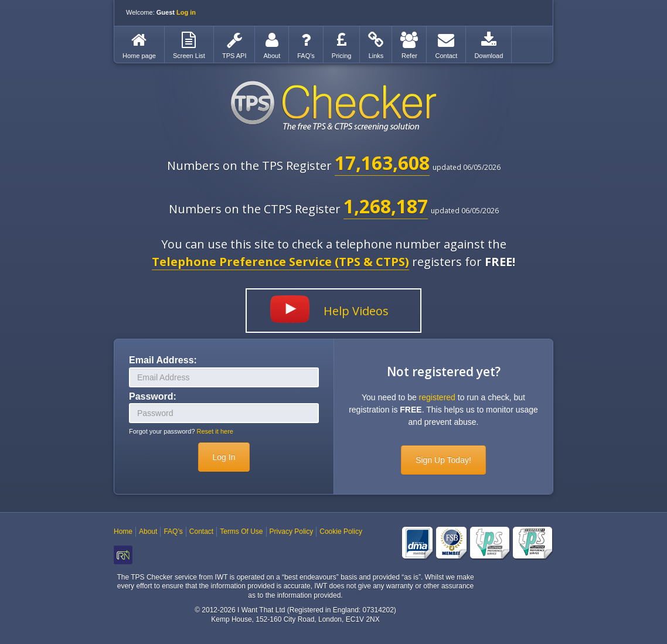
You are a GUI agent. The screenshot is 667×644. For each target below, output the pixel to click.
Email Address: (163, 360)
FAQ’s (173, 531)
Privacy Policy (292, 531)
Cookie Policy (341, 531)
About (148, 531)
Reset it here (215, 431)
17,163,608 (382, 163)
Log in (186, 12)
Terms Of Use (241, 531)
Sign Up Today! (443, 460)
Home (123, 531)
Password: (153, 396)
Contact (201, 531)
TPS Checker (333, 106)
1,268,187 (386, 206)
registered (437, 397)
